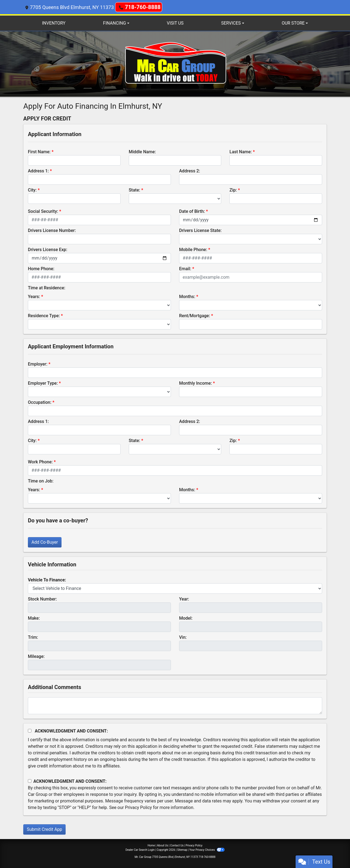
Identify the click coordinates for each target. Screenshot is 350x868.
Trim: (33, 637)
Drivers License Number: (52, 230)
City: (32, 190)
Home (151, 845)
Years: (34, 297)
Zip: (233, 190)
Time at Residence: (47, 288)
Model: (186, 618)
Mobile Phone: (193, 250)
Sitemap (182, 850)
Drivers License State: (200, 230)
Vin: (183, 637)
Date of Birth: (192, 211)
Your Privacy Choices (207, 850)
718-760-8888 (143, 7)
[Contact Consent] (30, 781)
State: (135, 190)
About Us (163, 845)
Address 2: (189, 171)
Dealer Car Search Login (140, 850)
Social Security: (43, 211)
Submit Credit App (44, 829)
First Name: (39, 152)
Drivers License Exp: (48, 250)
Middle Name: (142, 152)
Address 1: (38, 171)
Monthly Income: (196, 383)
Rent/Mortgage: (195, 316)
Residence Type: (44, 316)
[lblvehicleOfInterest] (175, 589)
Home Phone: (41, 269)
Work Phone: (40, 462)
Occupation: (40, 402)
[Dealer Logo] (175, 64)
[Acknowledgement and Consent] (30, 731)
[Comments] (175, 706)
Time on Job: (41, 481)
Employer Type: (43, 383)
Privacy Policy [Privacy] (194, 845)
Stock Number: (42, 599)
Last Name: (241, 152)
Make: (34, 618)
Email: (185, 269)
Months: (187, 297)
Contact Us (177, 845)
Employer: (38, 364)
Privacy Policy (138, 807)
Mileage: (36, 656)
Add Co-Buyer (45, 542)
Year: (184, 599)
